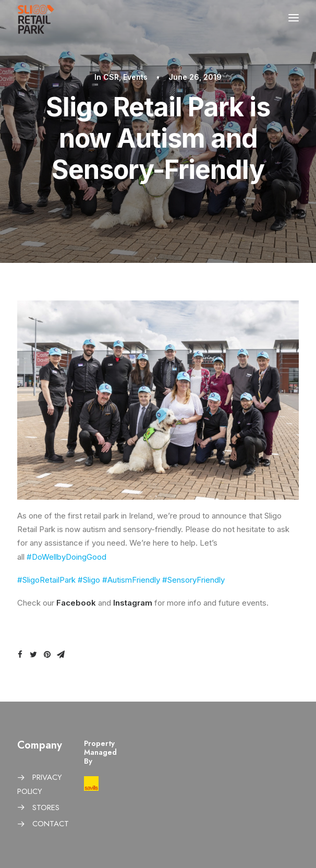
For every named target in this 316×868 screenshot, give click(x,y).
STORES (46, 807)
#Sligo (89, 580)
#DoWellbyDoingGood (66, 557)
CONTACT (51, 824)
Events (135, 77)
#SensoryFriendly (193, 580)
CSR (111, 77)
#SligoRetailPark (46, 580)
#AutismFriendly (131, 580)
